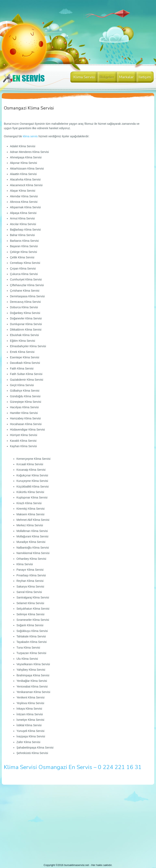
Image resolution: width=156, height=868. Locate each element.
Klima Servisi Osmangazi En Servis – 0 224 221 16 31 (73, 767)
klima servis (30, 136)
